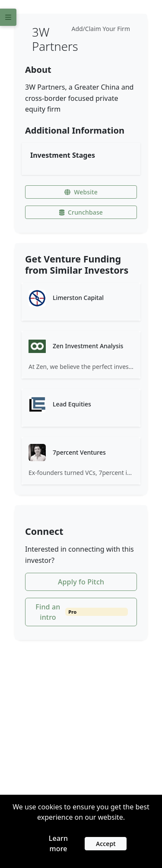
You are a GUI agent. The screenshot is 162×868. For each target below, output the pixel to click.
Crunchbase (81, 212)
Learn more (58, 843)
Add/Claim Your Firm (101, 29)
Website (81, 192)
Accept (106, 844)
